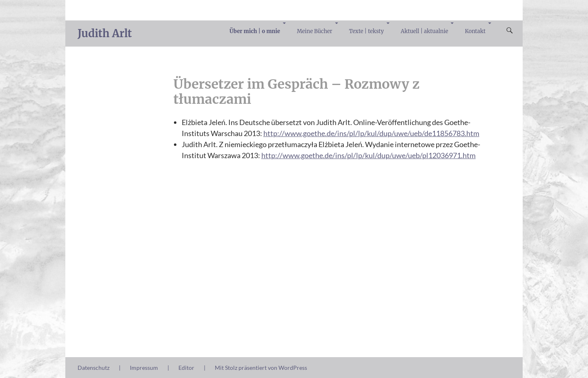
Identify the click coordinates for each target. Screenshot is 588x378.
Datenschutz (94, 368)
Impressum (144, 368)
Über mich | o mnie (255, 31)
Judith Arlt (105, 33)
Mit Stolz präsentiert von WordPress (261, 368)
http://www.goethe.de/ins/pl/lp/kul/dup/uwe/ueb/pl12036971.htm (369, 155)
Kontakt (475, 31)
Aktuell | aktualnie (424, 31)
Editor (186, 368)
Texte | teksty (366, 31)
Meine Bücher (315, 31)
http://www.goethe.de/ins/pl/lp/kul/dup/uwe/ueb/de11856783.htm (371, 133)
